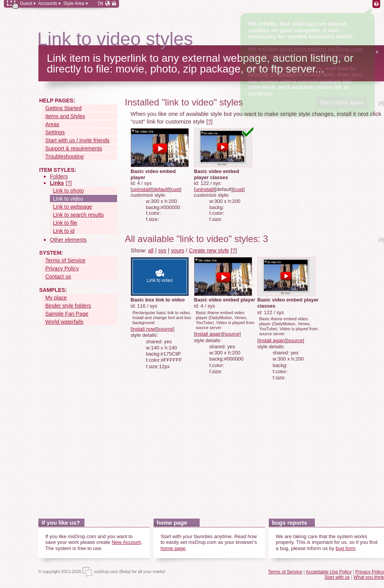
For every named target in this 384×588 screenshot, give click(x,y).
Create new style (209, 250)
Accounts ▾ (49, 3)
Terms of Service (65, 260)
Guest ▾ (28, 3)
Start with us (337, 577)
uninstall (141, 189)
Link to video (68, 199)
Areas (52, 124)
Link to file (65, 223)
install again (209, 334)
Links (57, 183)
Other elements (68, 240)
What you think (369, 577)
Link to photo (68, 191)
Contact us (58, 277)
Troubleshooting (65, 156)
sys (162, 250)
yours (177, 250)
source (166, 329)
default (161, 189)
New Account (126, 542)
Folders (59, 176)
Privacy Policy (62, 268)
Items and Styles (65, 116)
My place (56, 298)
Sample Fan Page (67, 314)
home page (173, 548)
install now (144, 329)
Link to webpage (73, 207)
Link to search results (78, 215)
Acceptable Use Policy (329, 572)
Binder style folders (68, 306)
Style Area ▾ (76, 3)
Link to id (64, 231)
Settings (55, 132)
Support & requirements (74, 148)
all (151, 250)
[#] (381, 103)
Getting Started (63, 108)
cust (175, 189)
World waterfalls (64, 322)
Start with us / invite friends (77, 140)
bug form (345, 548)
